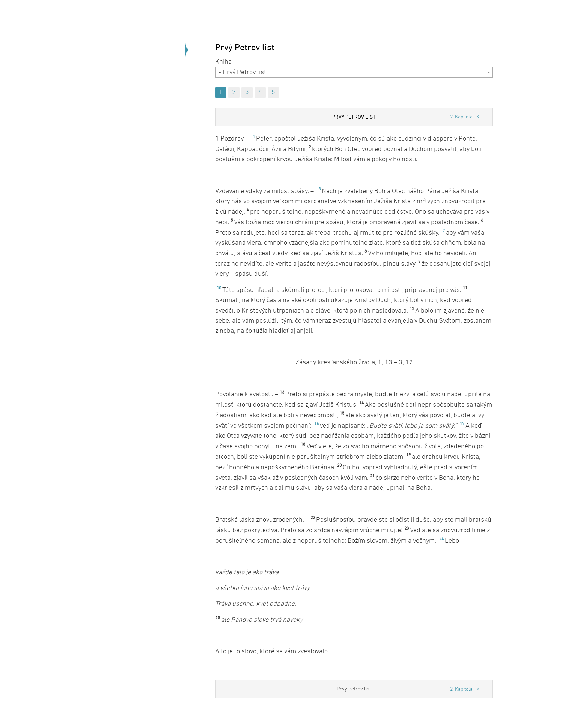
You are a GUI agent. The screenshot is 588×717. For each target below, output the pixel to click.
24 (441, 539)
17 (462, 424)
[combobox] (354, 72)
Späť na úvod (144, 112)
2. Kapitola (461, 117)
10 (219, 288)
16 (316, 424)
